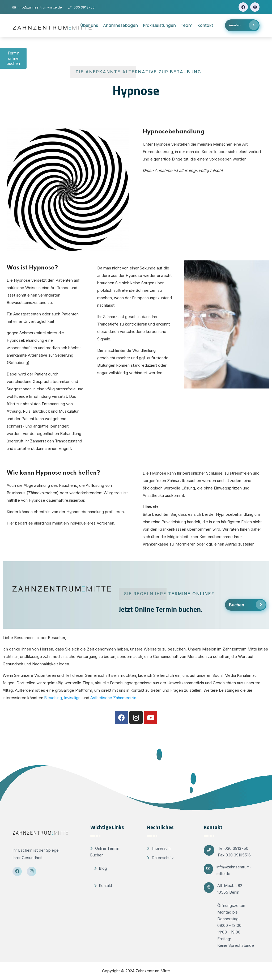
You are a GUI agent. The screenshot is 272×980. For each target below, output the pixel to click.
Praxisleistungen (159, 25)
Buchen (247, 605)
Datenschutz (160, 858)
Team (187, 25)
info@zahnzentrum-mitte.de (234, 870)
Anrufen (244, 25)
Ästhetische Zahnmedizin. (114, 698)
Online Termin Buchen (105, 852)
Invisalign (72, 698)
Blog (101, 868)
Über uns (89, 25)
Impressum (159, 848)
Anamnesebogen (120, 25)
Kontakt (205, 25)
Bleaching (53, 698)
